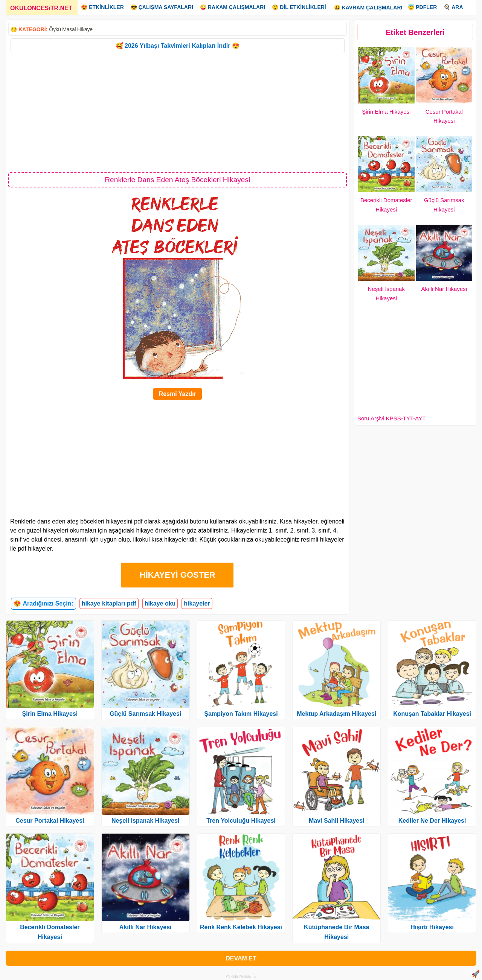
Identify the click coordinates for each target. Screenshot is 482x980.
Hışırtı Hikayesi (432, 927)
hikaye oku (160, 603)
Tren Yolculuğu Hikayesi (241, 821)
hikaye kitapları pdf (109, 603)
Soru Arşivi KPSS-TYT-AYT (391, 418)
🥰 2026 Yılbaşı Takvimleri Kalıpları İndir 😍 (178, 46)
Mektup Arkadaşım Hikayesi (336, 714)
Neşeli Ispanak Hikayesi (146, 821)
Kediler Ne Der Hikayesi (432, 821)
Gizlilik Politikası (241, 977)
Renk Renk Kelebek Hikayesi (241, 927)
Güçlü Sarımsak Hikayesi (145, 714)
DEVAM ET (241, 958)
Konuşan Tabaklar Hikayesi (432, 714)
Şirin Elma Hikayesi (386, 112)
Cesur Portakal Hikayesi (50, 821)
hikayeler (197, 603)
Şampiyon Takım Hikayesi (241, 714)
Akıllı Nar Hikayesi (444, 289)
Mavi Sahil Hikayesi (337, 821)
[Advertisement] (178, 112)
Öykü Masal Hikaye (71, 29)
